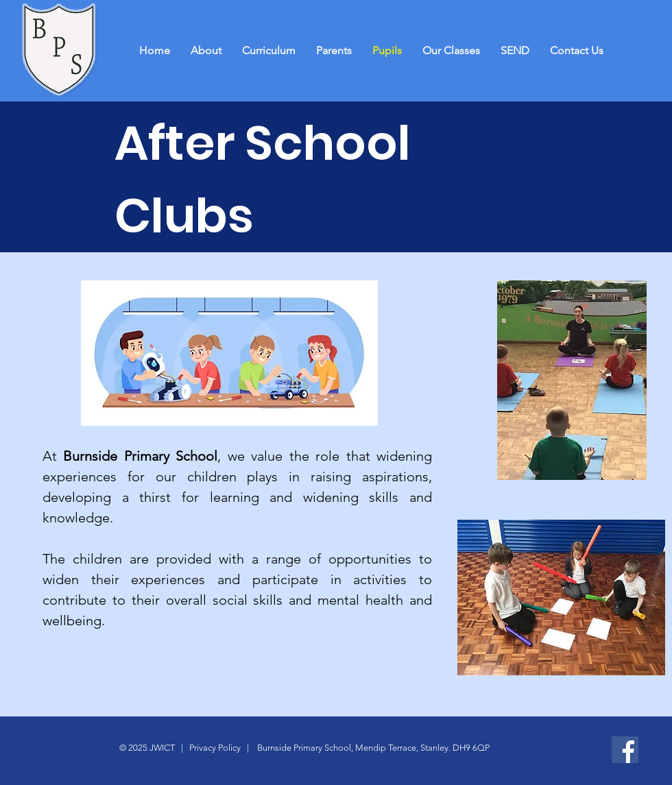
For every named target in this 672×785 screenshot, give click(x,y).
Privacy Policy (214, 748)
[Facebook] (625, 750)
